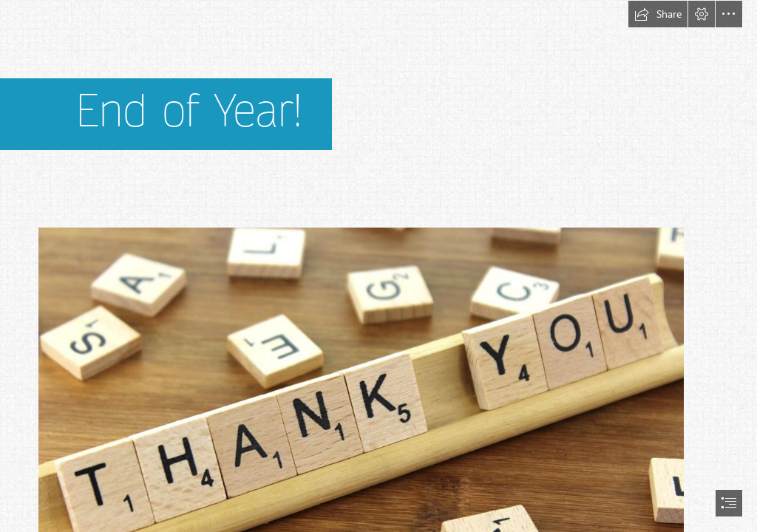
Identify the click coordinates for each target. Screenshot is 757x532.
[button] (658, 14)
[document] (378, 266)
